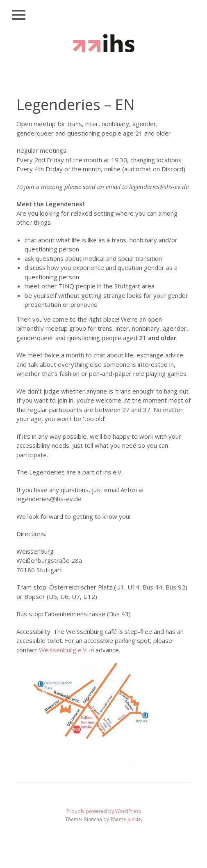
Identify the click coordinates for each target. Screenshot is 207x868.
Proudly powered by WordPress (104, 811)
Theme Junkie (126, 819)
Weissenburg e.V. (63, 650)
